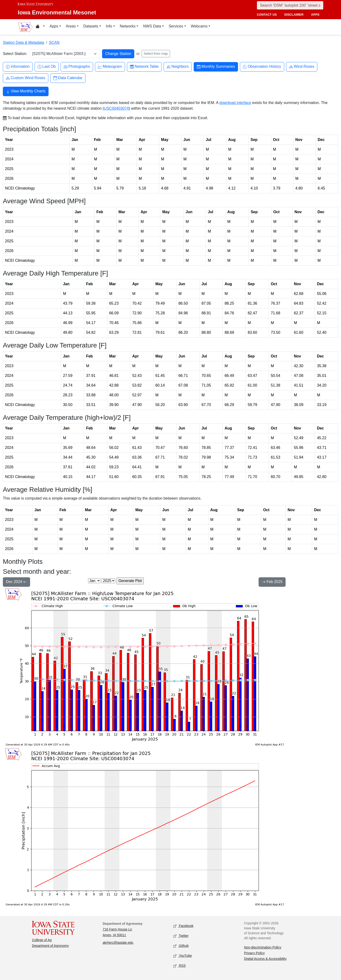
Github (181, 946)
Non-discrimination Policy (263, 947)
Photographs (77, 67)
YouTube (183, 956)
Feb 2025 (272, 582)
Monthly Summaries (216, 67)
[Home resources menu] (40, 27)
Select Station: (15, 54)
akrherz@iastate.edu (118, 943)
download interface (235, 103)
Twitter (181, 936)
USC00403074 (116, 108)
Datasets (91, 26)
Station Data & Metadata (23, 43)
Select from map (156, 54)
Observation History (262, 67)
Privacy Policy (254, 953)
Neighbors (178, 67)
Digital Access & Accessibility (265, 959)
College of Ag (42, 940)
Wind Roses (302, 67)
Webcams (199, 26)
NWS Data (152, 26)
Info (109, 26)
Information (18, 67)
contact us (267, 15)
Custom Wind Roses (26, 78)
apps (315, 15)
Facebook (183, 926)
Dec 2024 (16, 582)
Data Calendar (68, 78)
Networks (128, 26)
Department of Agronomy (50, 946)
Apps (54, 26)
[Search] (290, 5)
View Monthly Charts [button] (26, 92)
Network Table (144, 67)
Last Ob (47, 67)
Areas (71, 26)
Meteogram (110, 67)
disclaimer (294, 15)
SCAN (54, 43)
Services (176, 26)
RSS (179, 966)
